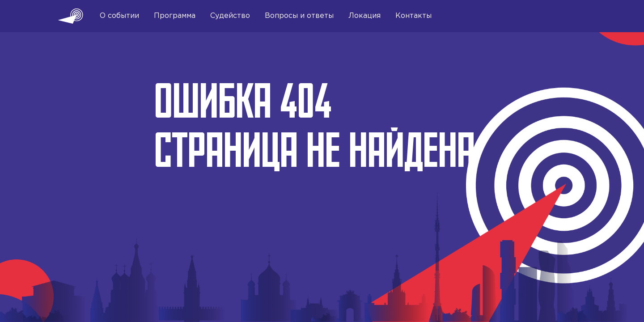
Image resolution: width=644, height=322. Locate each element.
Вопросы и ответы (299, 16)
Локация (364, 16)
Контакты (413, 16)
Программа (175, 16)
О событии (119, 16)
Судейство (230, 16)
